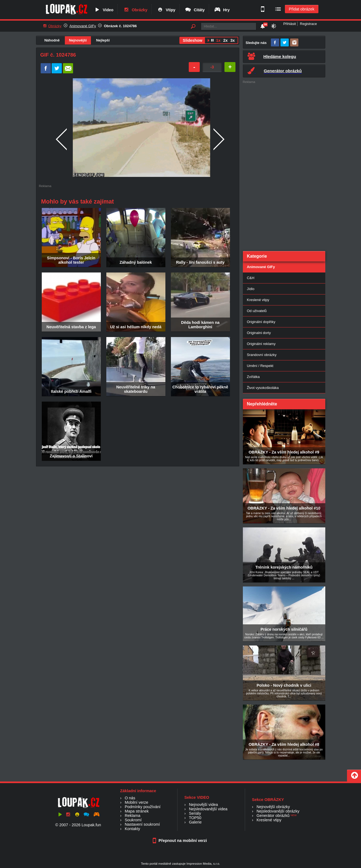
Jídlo (251, 289)
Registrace (309, 24)
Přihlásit (290, 24)
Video (104, 10)
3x (232, 40)
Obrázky (135, 10)
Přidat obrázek (302, 9)
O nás (130, 798)
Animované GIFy (83, 26)
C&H (251, 278)
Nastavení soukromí (142, 824)
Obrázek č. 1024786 (120, 26)
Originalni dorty (259, 333)
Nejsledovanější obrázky (278, 811)
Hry (222, 10)
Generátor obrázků (273, 816)
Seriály (195, 813)
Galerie (195, 822)
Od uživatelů (257, 311)
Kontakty (132, 829)
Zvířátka (253, 377)
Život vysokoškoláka (263, 388)
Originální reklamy (261, 344)
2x (225, 40)
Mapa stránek (137, 811)
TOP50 (195, 818)
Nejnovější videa (204, 805)
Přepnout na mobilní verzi (180, 841)
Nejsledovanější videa (208, 809)
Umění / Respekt (260, 366)
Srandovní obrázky (262, 355)
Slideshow (192, 40)
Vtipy (166, 10)
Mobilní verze (137, 802)
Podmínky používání (143, 807)
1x (218, 40)
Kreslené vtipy (258, 300)
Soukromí (133, 820)
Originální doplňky (261, 322)
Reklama (133, 816)
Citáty (195, 10)
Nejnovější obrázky (273, 807)
